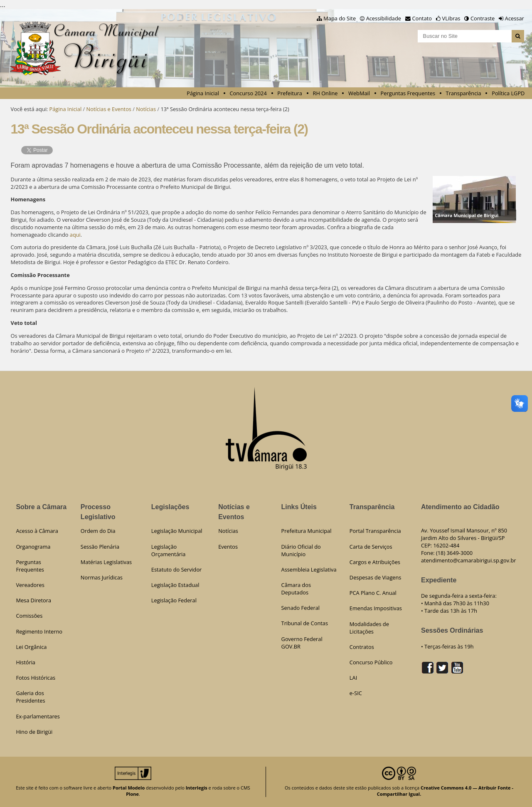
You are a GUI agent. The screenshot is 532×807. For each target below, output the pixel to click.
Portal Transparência (375, 531)
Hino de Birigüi (34, 732)
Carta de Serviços (371, 547)
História (26, 662)
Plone (132, 794)
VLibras (451, 18)
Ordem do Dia (98, 531)
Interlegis (197, 788)
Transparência (464, 93)
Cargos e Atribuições (375, 562)
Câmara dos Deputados (296, 589)
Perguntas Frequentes (408, 93)
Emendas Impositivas (376, 608)
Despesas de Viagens (376, 577)
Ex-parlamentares (38, 716)
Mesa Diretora (33, 600)
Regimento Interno (39, 631)
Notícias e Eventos (109, 109)
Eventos (228, 547)
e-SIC (356, 693)
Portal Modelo (129, 788)
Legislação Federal (174, 600)
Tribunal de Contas (305, 623)
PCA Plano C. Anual (373, 593)
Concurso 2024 (248, 93)
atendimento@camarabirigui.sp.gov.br (469, 560)
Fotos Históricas (36, 678)
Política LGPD (508, 93)
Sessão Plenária (100, 547)
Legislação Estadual (175, 585)
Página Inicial (203, 93)
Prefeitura (290, 93)
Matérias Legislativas (106, 562)
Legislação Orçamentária (169, 550)
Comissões (29, 616)
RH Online (325, 93)
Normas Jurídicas (102, 577)
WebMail (359, 93)
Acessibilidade (384, 18)
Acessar (515, 18)
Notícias (146, 109)
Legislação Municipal (177, 531)
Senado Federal (300, 608)
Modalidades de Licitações (369, 628)
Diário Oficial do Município (301, 550)
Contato (422, 18)
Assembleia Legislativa (309, 569)
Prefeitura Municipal (307, 531)
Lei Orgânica (31, 647)
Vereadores (30, 585)
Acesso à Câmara (37, 531)
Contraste (483, 18)
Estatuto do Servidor (177, 569)
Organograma (33, 547)
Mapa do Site (340, 18)
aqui (75, 235)
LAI (353, 678)
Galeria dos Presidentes (30, 697)
